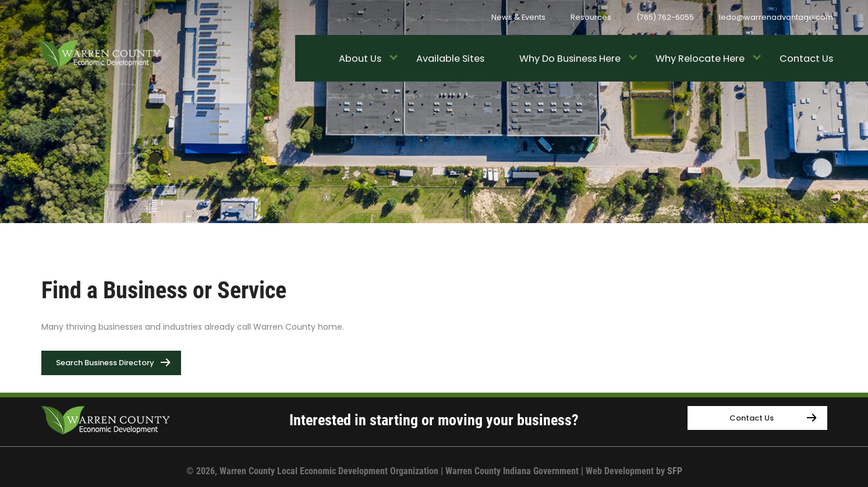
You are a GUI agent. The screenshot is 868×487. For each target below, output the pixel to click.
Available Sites (450, 59)
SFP (675, 471)
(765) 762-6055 (665, 17)
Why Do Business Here (570, 59)
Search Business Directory (118, 360)
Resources (591, 17)
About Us (360, 59)
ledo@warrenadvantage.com (776, 17)
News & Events (518, 17)
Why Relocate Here (700, 59)
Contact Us (806, 59)
